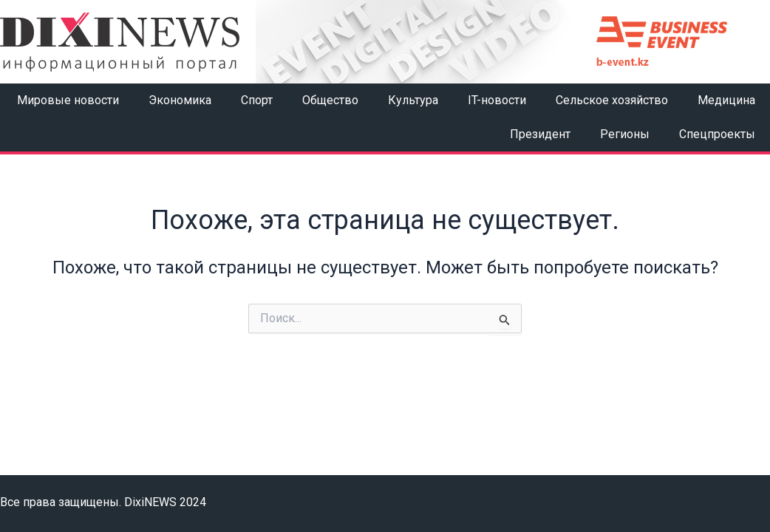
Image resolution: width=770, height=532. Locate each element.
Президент (540, 134)
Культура (413, 100)
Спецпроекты (717, 134)
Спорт (257, 100)
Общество (330, 100)
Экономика (180, 100)
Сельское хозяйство (612, 100)
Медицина (726, 100)
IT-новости (497, 100)
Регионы (625, 134)
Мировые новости (68, 100)
